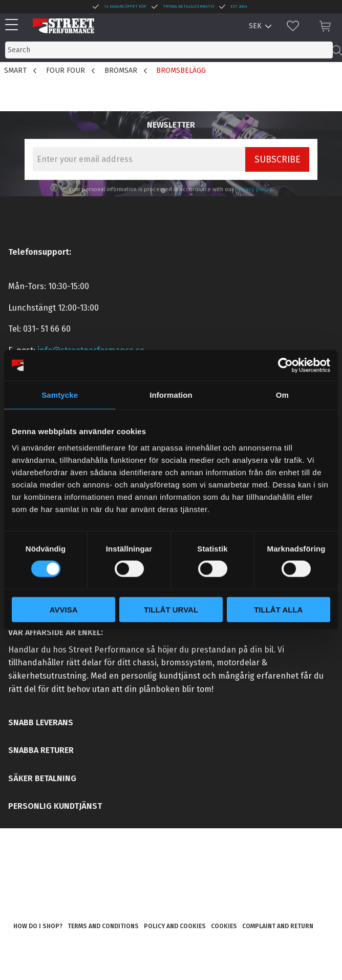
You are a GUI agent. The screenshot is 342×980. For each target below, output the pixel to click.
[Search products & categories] (169, 50)
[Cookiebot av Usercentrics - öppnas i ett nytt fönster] (285, 365)
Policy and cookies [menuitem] (175, 926)
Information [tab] (171, 395)
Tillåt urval (171, 609)
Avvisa (64, 609)
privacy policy (254, 189)
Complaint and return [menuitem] (278, 926)
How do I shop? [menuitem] (38, 926)
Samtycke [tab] (60, 395)
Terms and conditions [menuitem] (103, 926)
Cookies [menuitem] (224, 926)
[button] (14, 25)
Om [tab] (282, 395)
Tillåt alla (278, 609)
